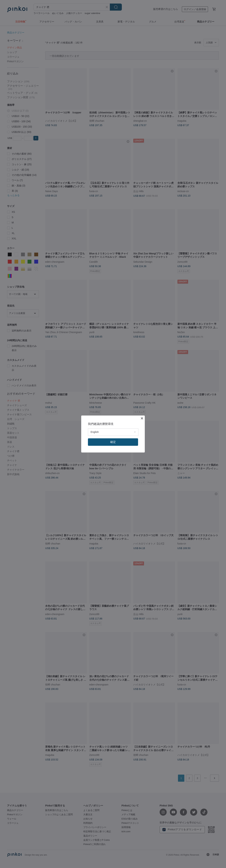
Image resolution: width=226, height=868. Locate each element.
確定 (113, 442)
